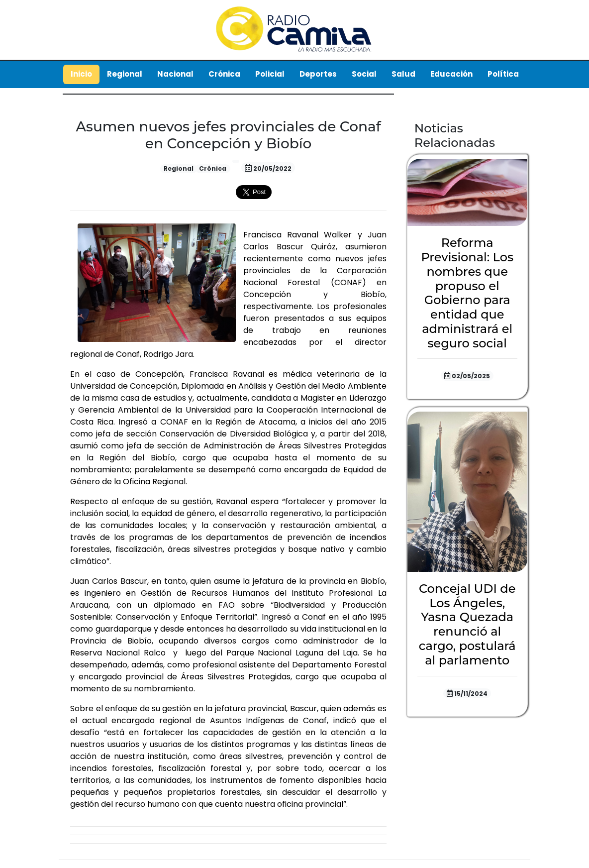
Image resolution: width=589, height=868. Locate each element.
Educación (451, 74)
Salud (403, 74)
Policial (270, 74)
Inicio (81, 74)
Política (503, 74)
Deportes (318, 74)
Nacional (175, 74)
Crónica (224, 74)
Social (364, 74)
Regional (125, 74)
